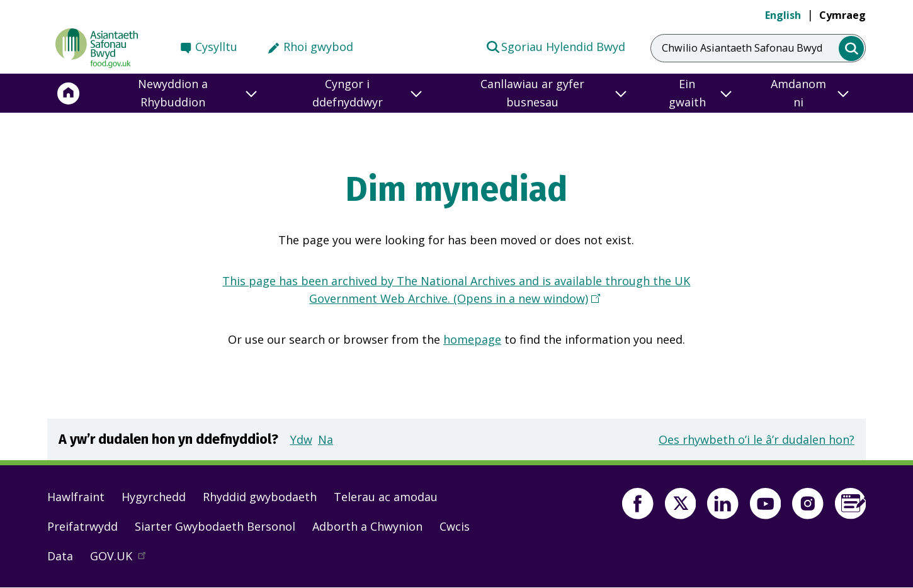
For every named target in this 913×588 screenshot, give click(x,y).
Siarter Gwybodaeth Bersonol (215, 526)
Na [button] (326, 439)
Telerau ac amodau (386, 497)
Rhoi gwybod (318, 47)
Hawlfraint (76, 497)
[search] (852, 49)
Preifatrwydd (82, 526)
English (783, 15)
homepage (472, 339)
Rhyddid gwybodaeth (260, 497)
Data (60, 556)
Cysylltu (216, 47)
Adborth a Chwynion (367, 526)
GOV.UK (123, 559)
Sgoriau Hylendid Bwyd (555, 46)
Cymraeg (842, 15)
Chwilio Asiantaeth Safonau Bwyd (742, 48)
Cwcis (455, 526)
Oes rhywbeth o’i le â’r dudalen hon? (757, 439)
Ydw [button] (301, 439)
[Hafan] (69, 93)
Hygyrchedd (154, 497)
